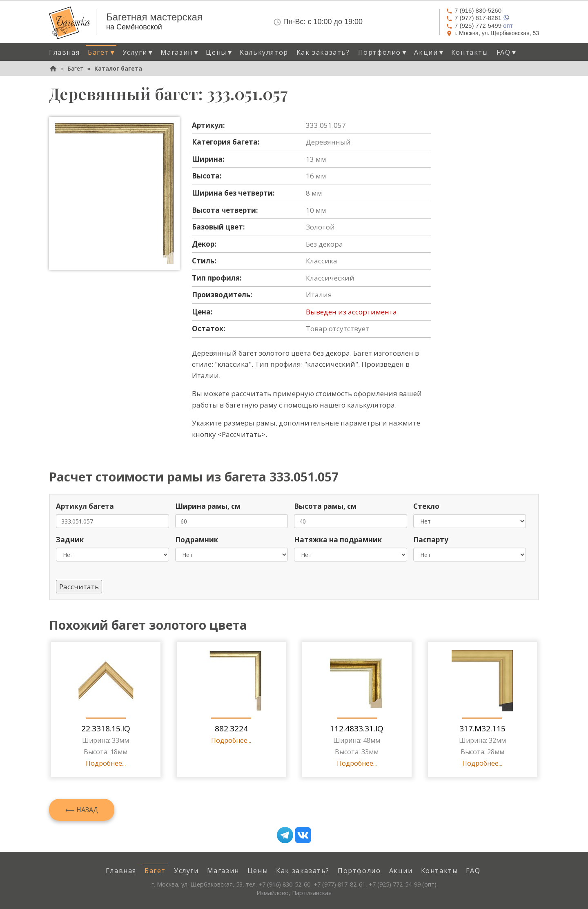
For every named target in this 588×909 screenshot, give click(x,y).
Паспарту (431, 540)
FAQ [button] (507, 52)
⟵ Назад (82, 810)
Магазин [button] (180, 52)
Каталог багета (118, 68)
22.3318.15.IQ (106, 729)
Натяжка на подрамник (338, 540)
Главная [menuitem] (64, 52)
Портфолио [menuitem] (359, 871)
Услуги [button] (138, 52)
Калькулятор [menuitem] (264, 52)
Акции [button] (429, 52)
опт (479, 26)
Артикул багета (85, 506)
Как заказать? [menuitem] (323, 52)
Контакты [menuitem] (470, 52)
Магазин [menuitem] (223, 871)
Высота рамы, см (325, 506)
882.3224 (231, 729)
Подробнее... (106, 763)
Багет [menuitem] (155, 871)
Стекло (426, 506)
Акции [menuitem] (401, 871)
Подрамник (197, 540)
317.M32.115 (482, 729)
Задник (70, 540)
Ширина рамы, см (208, 506)
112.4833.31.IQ (357, 729)
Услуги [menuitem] (186, 871)
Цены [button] (220, 52)
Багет (75, 68)
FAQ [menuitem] (473, 871)
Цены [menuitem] (258, 871)
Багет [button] (102, 52)
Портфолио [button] (383, 52)
